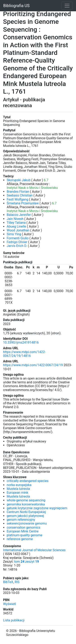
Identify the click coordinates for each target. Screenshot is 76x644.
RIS (17, 582)
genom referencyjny (21, 520)
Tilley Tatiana (16, 223)
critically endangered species (28, 481)
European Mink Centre (23, 531)
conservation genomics (24, 527)
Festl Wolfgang (17, 199)
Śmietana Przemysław (23, 203)
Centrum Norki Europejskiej (26, 512)
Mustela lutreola (18, 489)
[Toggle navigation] (67, 6)
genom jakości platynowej (25, 516)
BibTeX (8, 582)
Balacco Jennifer (19, 215)
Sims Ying (14, 234)
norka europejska (19, 485)
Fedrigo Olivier (17, 242)
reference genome (20, 539)
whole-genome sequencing (26, 500)
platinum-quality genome (25, 535)
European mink (17, 493)
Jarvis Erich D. (17, 246)
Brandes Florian (18, 192)
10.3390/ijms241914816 (21, 342)
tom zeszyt (27, 562)
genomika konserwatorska (26, 504)
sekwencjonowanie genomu (27, 523)
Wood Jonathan (18, 230)
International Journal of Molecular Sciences (34, 550)
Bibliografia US (16, 6)
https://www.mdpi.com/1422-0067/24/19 (33, 365)
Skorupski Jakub (19, 180)
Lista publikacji (14, 620)
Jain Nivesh (15, 219)
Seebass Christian (20, 195)
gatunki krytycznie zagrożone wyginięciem (37, 508)
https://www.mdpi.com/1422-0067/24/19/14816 (24, 354)
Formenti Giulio (18, 238)
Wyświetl (10, 604)
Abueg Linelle (16, 226)
